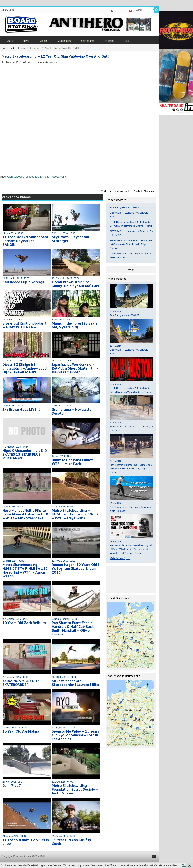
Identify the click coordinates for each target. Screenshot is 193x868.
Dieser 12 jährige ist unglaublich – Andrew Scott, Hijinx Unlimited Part (25, 368)
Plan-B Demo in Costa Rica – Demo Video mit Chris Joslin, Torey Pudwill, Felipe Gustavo (131, 244)
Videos (44, 41)
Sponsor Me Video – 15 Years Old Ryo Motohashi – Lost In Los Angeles (75, 735)
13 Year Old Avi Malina (21, 731)
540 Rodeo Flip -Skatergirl (24, 282)
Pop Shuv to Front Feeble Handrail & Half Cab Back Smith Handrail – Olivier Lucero (73, 628)
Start (10, 41)
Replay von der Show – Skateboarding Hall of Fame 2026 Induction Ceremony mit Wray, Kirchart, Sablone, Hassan (131, 549)
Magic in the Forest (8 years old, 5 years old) (75, 325)
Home (4, 48)
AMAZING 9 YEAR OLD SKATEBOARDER (21, 683)
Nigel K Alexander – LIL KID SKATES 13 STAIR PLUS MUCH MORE (25, 454)
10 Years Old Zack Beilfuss (24, 623)
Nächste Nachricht (144, 191)
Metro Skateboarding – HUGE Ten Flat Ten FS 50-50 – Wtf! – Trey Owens (75, 514)
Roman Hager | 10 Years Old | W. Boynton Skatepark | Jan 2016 (75, 568)
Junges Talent (34, 177)
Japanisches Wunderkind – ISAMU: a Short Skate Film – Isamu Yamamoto (75, 368)
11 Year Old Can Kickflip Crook (71, 842)
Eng (127, 41)
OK (184, 865)
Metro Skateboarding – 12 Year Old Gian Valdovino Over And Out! (55, 56)
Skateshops (64, 41)
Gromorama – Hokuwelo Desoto (72, 411)
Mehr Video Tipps (120, 558)
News (26, 41)
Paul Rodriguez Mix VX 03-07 (124, 207)
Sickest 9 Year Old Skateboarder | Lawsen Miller (76, 683)
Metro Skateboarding (55, 177)
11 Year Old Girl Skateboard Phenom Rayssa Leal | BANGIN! (25, 241)
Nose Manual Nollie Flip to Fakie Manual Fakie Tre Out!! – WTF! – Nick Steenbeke (26, 514)
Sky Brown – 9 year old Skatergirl (70, 239)
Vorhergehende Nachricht (116, 191)
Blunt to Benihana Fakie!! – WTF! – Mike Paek (74, 462)
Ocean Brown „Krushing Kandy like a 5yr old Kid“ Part (76, 284)
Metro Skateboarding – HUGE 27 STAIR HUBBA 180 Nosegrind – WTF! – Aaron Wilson (25, 570)
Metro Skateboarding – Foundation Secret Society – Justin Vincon (75, 789)
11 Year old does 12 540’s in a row (26, 842)
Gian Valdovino (16, 177)
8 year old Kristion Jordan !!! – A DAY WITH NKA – (25, 325)
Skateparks (88, 41)
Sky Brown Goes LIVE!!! (21, 409)
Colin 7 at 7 (12, 785)
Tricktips (109, 41)
